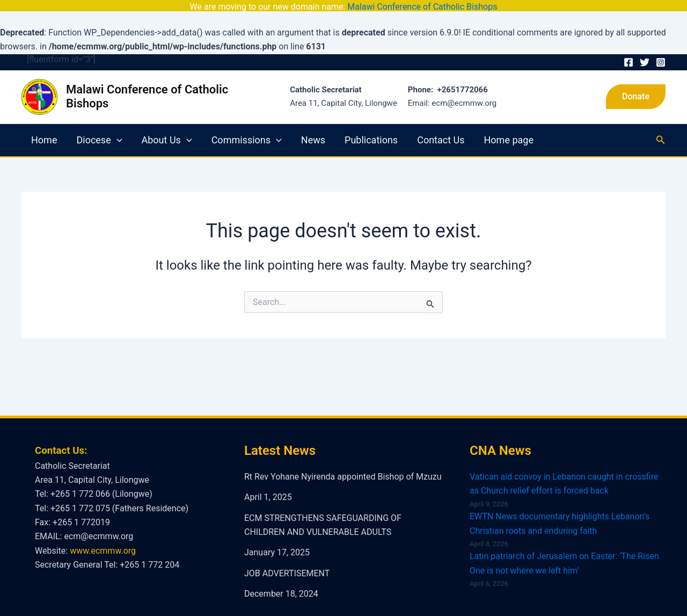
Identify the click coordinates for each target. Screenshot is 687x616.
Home (44, 130)
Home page (509, 130)
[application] (117, 130)
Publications (371, 130)
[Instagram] (661, 53)
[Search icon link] (661, 130)
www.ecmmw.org (103, 541)
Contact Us (441, 130)
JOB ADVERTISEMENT (287, 563)
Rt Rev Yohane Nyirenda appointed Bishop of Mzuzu (343, 466)
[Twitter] (645, 53)
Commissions (247, 130)
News (313, 130)
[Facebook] (628, 53)
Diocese (99, 130)
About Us (167, 130)
